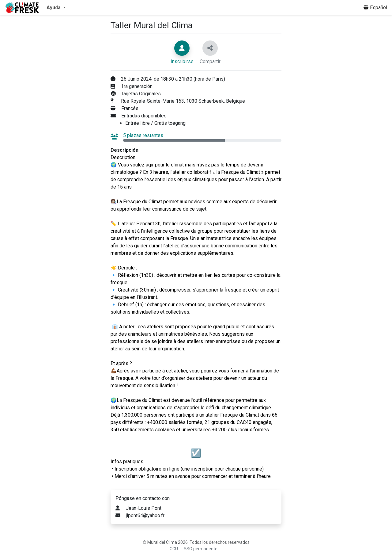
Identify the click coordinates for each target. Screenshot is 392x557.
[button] (56, 8)
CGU (174, 549)
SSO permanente (201, 549)
